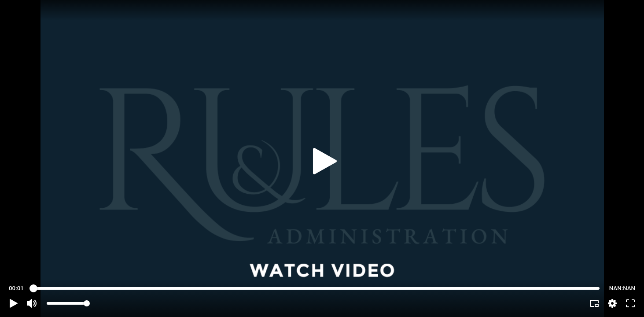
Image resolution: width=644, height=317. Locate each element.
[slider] (316, 288)
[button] (14, 303)
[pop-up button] (612, 303)
